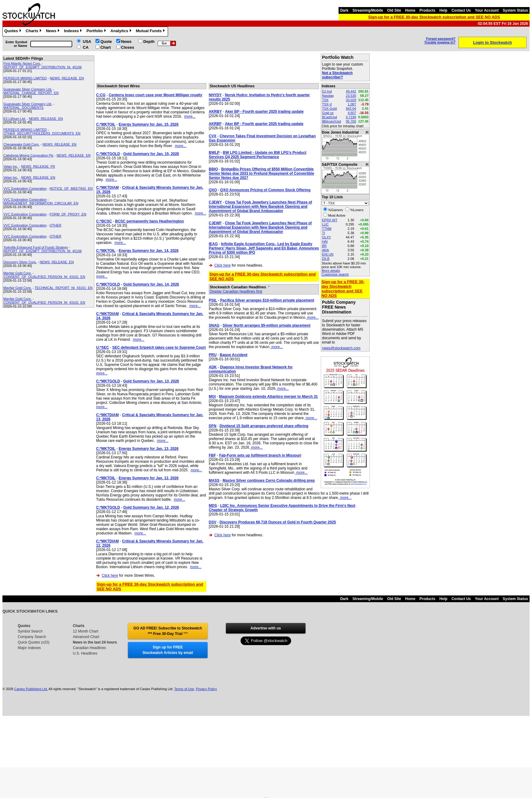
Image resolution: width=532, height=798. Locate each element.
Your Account (487, 10)
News (53, 32)
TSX (325, 100)
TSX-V (327, 104)
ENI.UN (328, 254)
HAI (325, 241)
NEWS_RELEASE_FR (38, 166)
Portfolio (97, 32)
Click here (110, 576)
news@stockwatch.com (341, 348)
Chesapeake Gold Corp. (21, 144)
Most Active (337, 215)
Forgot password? (441, 39)
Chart (106, 47)
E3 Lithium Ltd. (15, 119)
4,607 (352, 113)
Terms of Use (184, 689)
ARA (326, 250)
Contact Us (461, 10)
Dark (344, 10)
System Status (515, 10)
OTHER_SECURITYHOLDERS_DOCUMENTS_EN (42, 133)
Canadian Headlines (89, 648)
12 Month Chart (86, 631)
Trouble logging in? (440, 42)
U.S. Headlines (85, 653)
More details (331, 271)
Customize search (335, 274)
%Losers (357, 210)
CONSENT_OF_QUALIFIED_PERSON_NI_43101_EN (44, 277)
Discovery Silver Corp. (20, 262)
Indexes (74, 32)
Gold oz (328, 113)
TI (324, 233)
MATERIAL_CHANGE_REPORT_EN (31, 93)
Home (410, 10)
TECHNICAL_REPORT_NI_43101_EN (64, 288)
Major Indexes (29, 648)
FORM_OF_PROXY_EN (68, 214)
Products (427, 10)
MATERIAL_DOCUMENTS (23, 108)
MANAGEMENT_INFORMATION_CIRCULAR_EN (41, 203)
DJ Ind (327, 91)
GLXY (326, 237)
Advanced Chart (86, 637)
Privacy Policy (206, 689)
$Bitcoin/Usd (332, 121)
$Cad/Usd (330, 117)
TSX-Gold (329, 108)
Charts (34, 32)
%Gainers (335, 210)
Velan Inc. (11, 166)
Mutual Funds (151, 32)
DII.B (326, 259)
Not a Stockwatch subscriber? (337, 75)
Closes (128, 47)
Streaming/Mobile (368, 10)
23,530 (351, 96)
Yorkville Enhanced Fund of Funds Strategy (36, 247)
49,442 (351, 91)
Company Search (32, 637)
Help (444, 10)
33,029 (351, 100)
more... (190, 116)
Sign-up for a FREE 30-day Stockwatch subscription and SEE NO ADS (434, 17)
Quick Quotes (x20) (34, 642)
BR (324, 246)
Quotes (13, 32)
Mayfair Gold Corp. (17, 273)
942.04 (351, 108)
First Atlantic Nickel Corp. (22, 63)
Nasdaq (328, 96)
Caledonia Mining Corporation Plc (28, 155)
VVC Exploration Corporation (25, 188)
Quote (106, 42)
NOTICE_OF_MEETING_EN (71, 188)
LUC (325, 224)
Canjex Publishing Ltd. (31, 689)
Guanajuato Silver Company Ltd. (28, 89)
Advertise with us (266, 628)
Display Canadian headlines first (236, 291)
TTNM (327, 229)
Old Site (394, 10)
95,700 (351, 121)
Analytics (122, 32)
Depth (149, 42)
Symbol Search (30, 631)
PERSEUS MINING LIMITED (25, 78)
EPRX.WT (330, 220)
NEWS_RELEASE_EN (67, 78)
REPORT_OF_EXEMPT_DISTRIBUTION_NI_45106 (43, 67)
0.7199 (351, 117)
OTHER (56, 225)
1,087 (352, 104)
